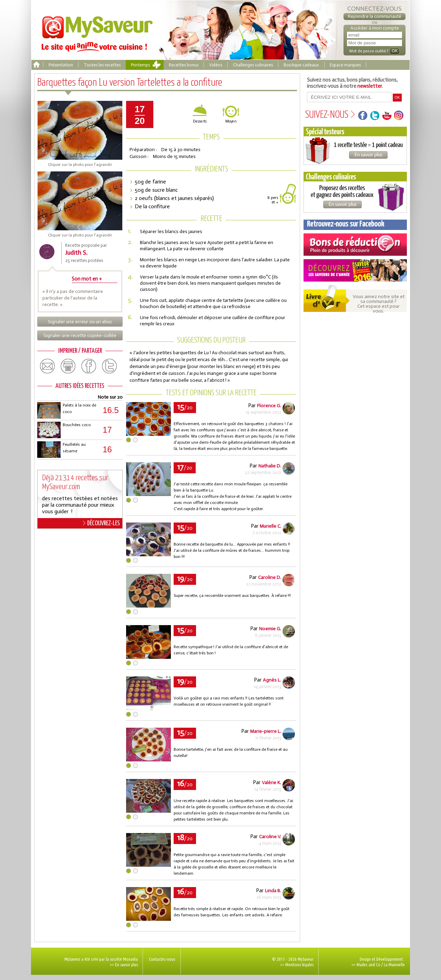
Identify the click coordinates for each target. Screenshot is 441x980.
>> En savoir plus (124, 965)
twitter (110, 366)
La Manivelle (394, 965)
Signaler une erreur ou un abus (80, 322)
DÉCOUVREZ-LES (101, 523)
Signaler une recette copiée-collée (80, 335)
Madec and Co (368, 965)
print (68, 366)
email (48, 366)
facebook (89, 366)
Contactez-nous (162, 959)
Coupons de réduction (355, 245)
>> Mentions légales (297, 965)
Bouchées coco (77, 425)
